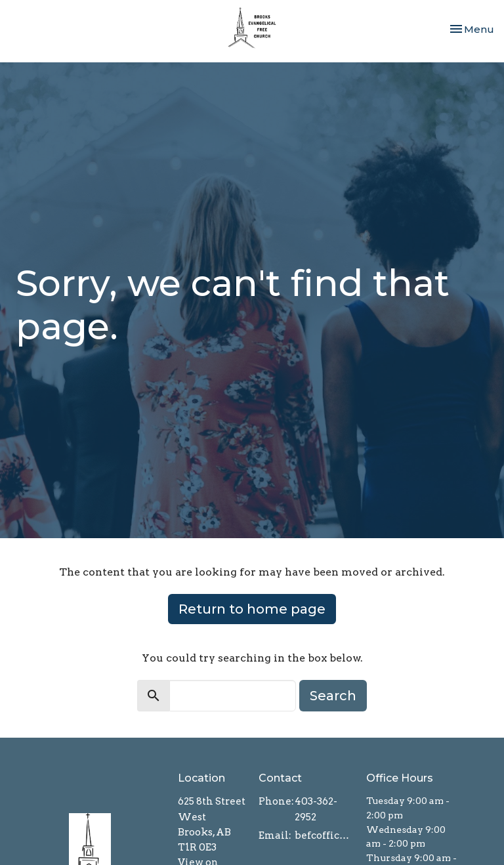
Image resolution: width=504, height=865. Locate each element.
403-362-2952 (316, 809)
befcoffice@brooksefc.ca (324, 835)
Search (333, 696)
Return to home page (252, 609)
